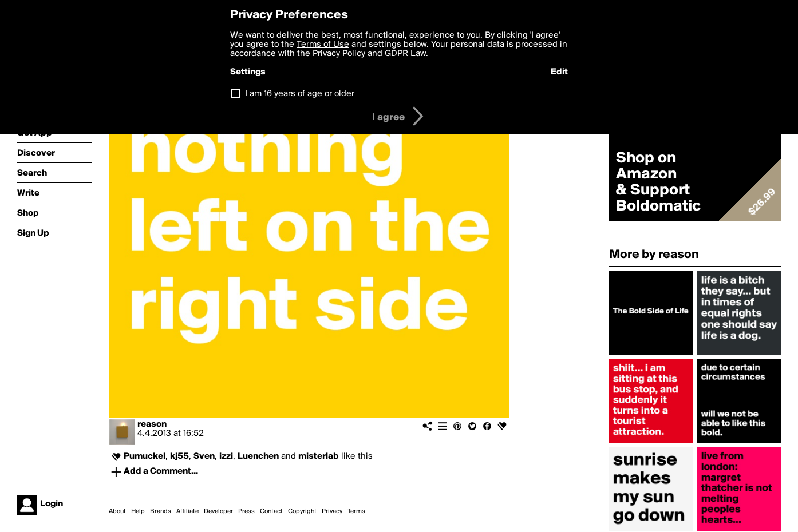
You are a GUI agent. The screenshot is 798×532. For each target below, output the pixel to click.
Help (138, 511)
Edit (559, 72)
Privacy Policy (339, 54)
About (117, 511)
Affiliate (187, 511)
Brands (161, 511)
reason (152, 424)
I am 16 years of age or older (300, 94)
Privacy (332, 511)
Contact (271, 511)
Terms (356, 511)
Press (246, 511)
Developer (218, 511)
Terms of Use (323, 45)
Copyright (302, 511)
